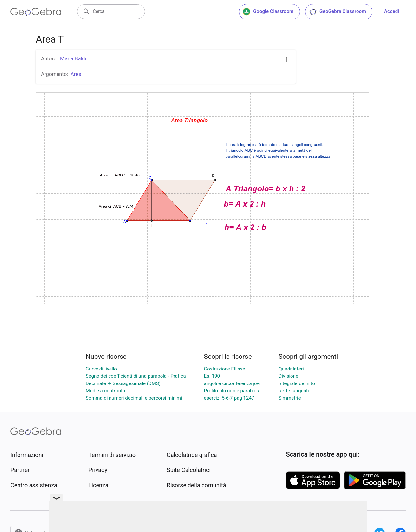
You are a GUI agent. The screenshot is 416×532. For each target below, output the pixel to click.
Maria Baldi (73, 59)
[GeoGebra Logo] (36, 12)
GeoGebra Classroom (338, 12)
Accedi (392, 11)
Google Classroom (268, 12)
